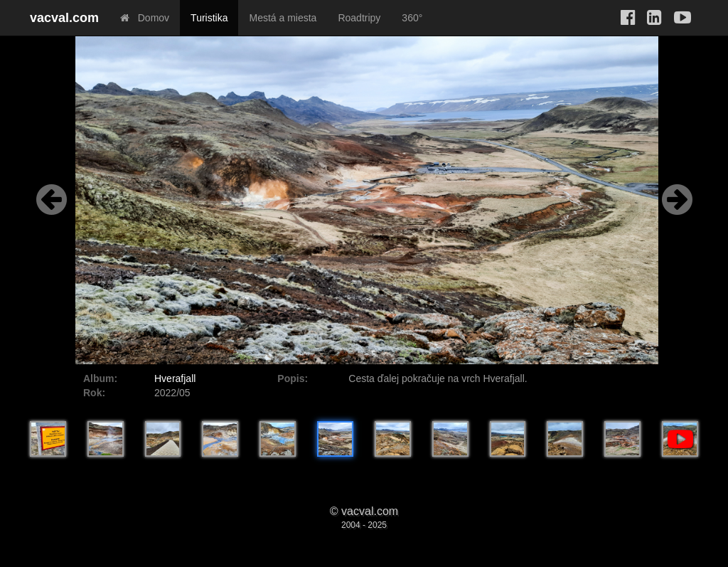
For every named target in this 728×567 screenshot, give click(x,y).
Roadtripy (359, 18)
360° (412, 18)
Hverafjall (175, 378)
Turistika (209, 18)
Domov (145, 18)
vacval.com (64, 18)
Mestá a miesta (283, 18)
